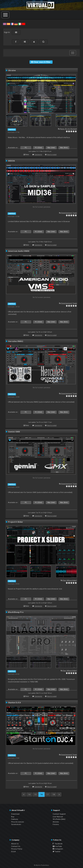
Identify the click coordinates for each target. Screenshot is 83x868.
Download (15, 814)
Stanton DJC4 (14, 703)
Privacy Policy (17, 849)
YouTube (57, 846)
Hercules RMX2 (16, 341)
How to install (52, 155)
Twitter (57, 852)
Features (15, 819)
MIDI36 (11, 161)
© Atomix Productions (42, 865)
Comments (38, 155)
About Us (15, 844)
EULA (13, 852)
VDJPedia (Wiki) (59, 819)
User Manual (58, 817)
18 (54, 794)
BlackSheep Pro (16, 612)
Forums (56, 824)
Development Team (69, 213)
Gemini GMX (14, 432)
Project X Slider (16, 522)
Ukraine (12, 70)
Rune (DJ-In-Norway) (69, 129)
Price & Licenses (18, 822)
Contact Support (59, 814)
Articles (56, 822)
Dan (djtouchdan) (70, 580)
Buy (13, 817)
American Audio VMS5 (19, 251)
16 (41, 794)
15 (35, 794)
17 (48, 794)
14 (29, 794)
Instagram (58, 849)
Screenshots (16, 824)
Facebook (58, 844)
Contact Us (16, 846)
